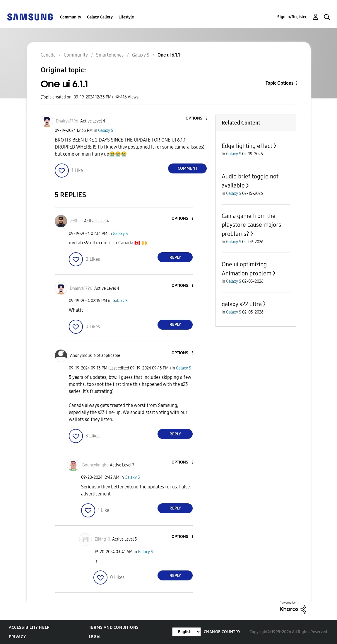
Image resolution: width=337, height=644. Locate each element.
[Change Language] (187, 632)
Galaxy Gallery (100, 17)
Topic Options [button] (279, 83)
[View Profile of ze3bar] (76, 221)
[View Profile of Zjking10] (102, 539)
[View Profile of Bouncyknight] (95, 465)
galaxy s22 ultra (242, 304)
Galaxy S (106, 131)
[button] (197, 119)
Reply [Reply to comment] (175, 257)
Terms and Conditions (114, 627)
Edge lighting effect (247, 146)
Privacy (17, 637)
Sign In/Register (292, 17)
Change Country (222, 632)
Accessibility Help (29, 627)
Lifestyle (126, 17)
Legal (95, 637)
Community (71, 17)
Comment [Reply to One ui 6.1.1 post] (188, 168)
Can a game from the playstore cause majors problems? (251, 225)
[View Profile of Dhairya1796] (67, 121)
